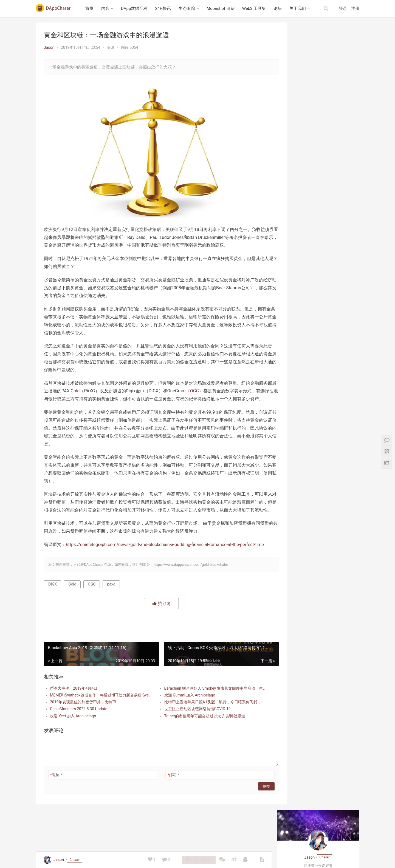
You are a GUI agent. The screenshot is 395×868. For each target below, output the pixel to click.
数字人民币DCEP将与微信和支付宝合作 (318, 141)
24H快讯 (164, 8)
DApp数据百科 (136, 8)
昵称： (57, 798)
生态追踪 (188, 8)
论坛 (279, 8)
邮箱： (166, 798)
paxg (111, 608)
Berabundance (297, 225)
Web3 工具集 (255, 8)
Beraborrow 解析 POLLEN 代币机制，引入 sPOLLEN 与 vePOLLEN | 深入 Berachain (318, 324)
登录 (343, 8)
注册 (355, 8)
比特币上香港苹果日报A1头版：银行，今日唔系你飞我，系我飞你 (204, 726)
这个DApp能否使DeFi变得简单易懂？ (316, 115)
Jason (49, 47)
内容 (107, 8)
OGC (208, 391)
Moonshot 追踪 (222, 8)
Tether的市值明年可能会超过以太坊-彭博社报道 (197, 739)
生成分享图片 (198, 860)
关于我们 (299, 8)
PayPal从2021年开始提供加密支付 (314, 151)
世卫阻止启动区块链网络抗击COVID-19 (190, 733)
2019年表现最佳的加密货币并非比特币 (83, 726)
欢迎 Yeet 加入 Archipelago (73, 739)
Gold (88, 391)
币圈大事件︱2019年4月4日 (74, 712)
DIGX (167, 391)
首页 (91, 8)
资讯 (111, 47)
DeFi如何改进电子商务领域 (307, 105)
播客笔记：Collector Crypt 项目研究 (315, 182)
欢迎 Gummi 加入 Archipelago (182, 719)
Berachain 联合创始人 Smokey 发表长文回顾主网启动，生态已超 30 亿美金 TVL (204, 712)
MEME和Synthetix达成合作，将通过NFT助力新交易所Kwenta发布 (98, 719)
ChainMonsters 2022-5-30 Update (79, 733)
